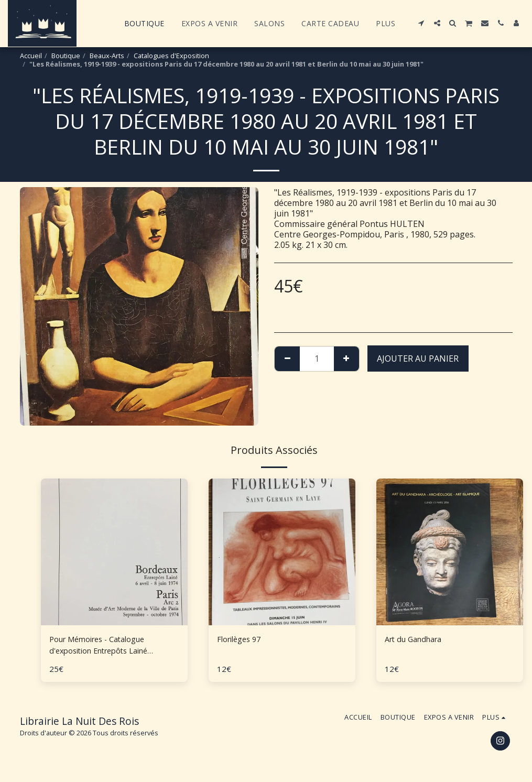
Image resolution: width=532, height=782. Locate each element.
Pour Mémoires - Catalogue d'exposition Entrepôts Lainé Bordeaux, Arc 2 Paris (106, 647)
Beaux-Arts (107, 56)
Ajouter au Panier (418, 359)
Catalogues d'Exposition (171, 56)
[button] (421, 23)
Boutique (66, 56)
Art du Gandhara (417, 640)
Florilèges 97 (242, 640)
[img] (282, 552)
